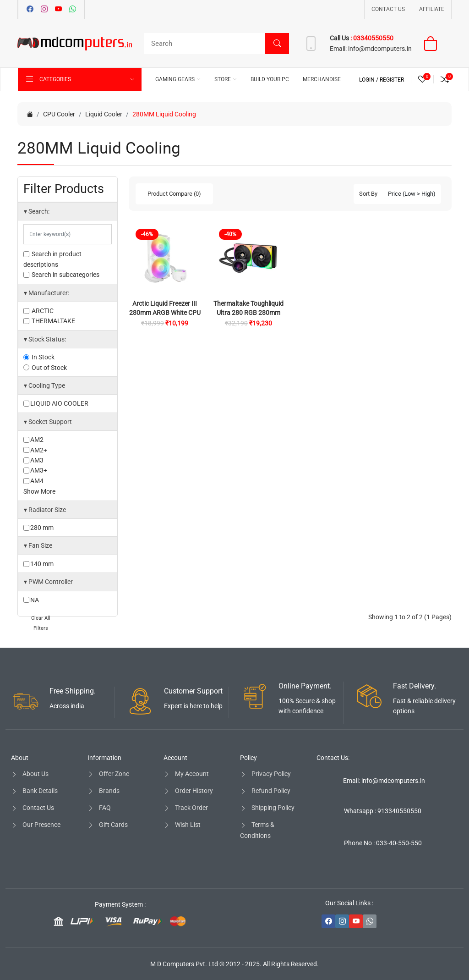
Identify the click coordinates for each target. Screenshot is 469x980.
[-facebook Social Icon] (328, 921)
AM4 (33, 481)
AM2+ (35, 450)
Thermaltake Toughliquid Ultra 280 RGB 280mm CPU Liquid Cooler (248, 313)
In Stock (39, 357)
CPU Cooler (59, 114)
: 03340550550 (372, 38)
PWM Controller (48, 582)
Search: (37, 211)
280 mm (38, 528)
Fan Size (38, 545)
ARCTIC (38, 311)
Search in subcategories (61, 275)
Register (392, 80)
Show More (39, 491)
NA (31, 600)
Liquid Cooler (104, 114)
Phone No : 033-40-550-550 (383, 843)
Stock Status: (45, 339)
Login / (369, 80)
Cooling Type (44, 385)
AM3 (33, 460)
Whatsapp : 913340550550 (383, 811)
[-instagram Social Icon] (342, 921)
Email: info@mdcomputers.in (384, 781)
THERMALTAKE (49, 321)
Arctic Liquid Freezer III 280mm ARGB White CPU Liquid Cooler (165, 313)
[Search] (214, 44)
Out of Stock (45, 368)
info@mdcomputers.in (379, 49)
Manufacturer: (46, 293)
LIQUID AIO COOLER (56, 403)
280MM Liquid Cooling (164, 114)
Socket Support (48, 422)
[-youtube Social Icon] (356, 921)
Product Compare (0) (174, 194)
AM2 (33, 440)
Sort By (368, 194)
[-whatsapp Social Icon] (370, 921)
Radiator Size (45, 510)
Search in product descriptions (52, 259)
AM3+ (35, 470)
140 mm (38, 564)
